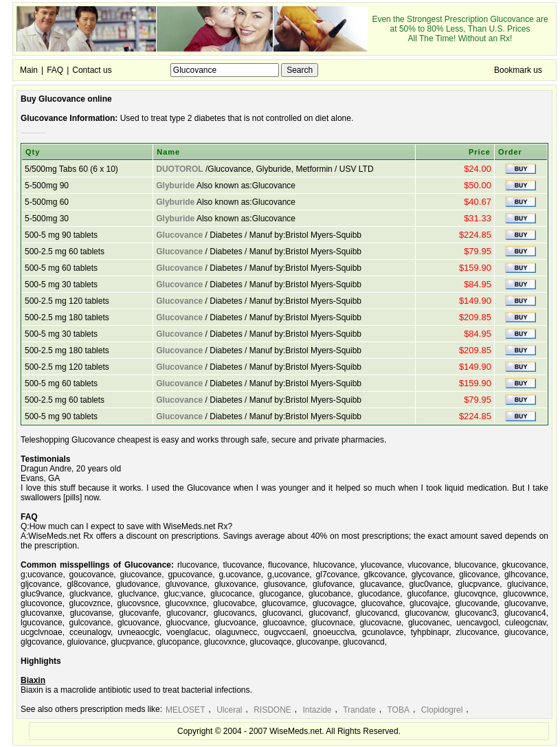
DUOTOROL (179, 169)
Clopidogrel (442, 710)
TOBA (398, 710)
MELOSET (185, 710)
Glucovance (179, 235)
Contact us (92, 70)
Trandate (359, 710)
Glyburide (175, 186)
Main (29, 70)
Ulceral (229, 710)
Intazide (317, 710)
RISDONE (272, 710)
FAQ (55, 70)
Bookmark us (518, 70)
